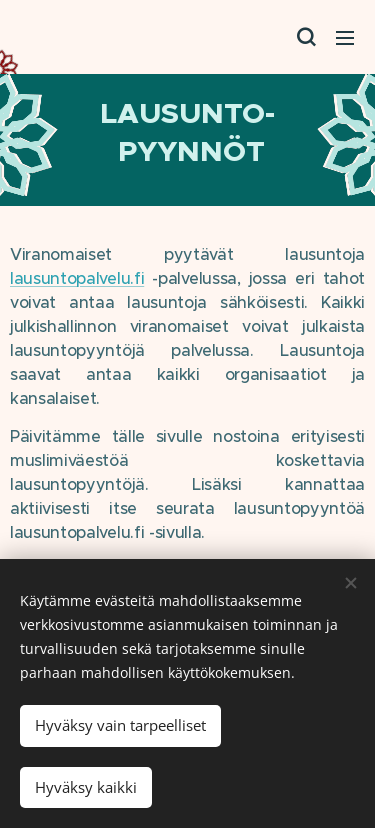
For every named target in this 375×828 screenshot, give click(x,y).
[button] (305, 37)
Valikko (345, 38)
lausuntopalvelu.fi (77, 278)
